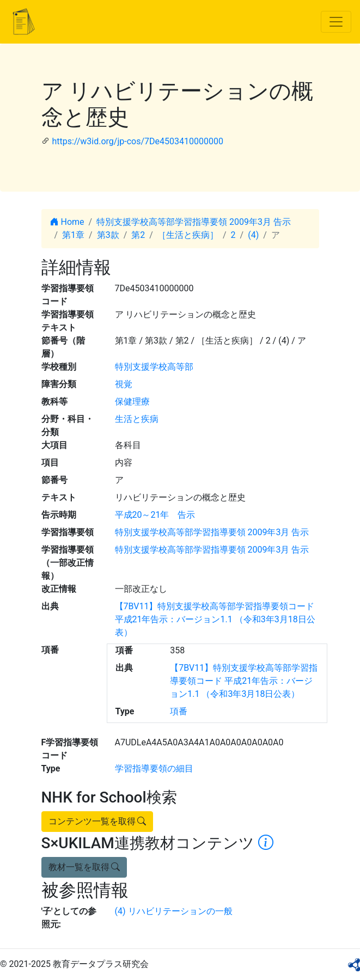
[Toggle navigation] (336, 22)
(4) (253, 235)
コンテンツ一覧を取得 (97, 821)
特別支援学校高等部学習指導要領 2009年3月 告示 (194, 222)
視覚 (124, 384)
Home (67, 222)
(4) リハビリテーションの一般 (174, 911)
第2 (138, 235)
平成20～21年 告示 (155, 515)
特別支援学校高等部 (154, 367)
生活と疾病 (137, 419)
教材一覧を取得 (84, 867)
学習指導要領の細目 (154, 768)
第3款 (108, 235)
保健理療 (132, 402)
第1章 (73, 235)
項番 (179, 711)
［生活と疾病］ (188, 235)
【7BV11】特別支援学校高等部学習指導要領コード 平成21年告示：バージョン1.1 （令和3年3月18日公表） (215, 619)
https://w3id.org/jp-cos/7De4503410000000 (137, 141)
